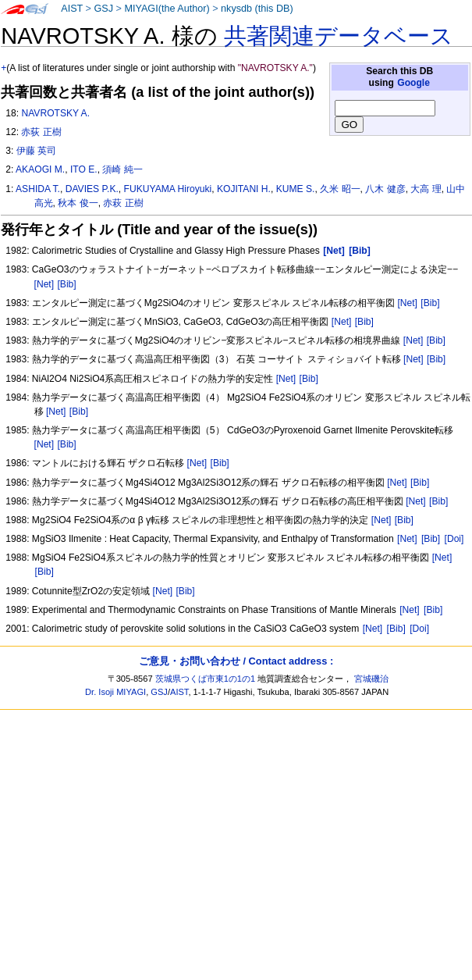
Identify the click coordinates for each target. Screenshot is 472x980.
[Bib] (66, 284)
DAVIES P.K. (92, 189)
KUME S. (296, 189)
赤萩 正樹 (123, 203)
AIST (72, 9)
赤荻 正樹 (41, 132)
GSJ (103, 9)
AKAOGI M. (40, 169)
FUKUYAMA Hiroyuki (168, 189)
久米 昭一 (340, 189)
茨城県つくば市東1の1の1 (206, 679)
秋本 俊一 (78, 203)
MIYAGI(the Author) (167, 9)
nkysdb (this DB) (257, 9)
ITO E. (84, 169)
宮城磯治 (371, 679)
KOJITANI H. (244, 189)
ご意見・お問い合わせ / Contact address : (236, 661)
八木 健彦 (385, 189)
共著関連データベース (339, 36)
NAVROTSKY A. (55, 113)
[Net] (44, 284)
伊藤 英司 (36, 151)
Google (413, 83)
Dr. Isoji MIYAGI (115, 692)
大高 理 (426, 189)
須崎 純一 (122, 169)
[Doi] (454, 539)
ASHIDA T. (38, 189)
